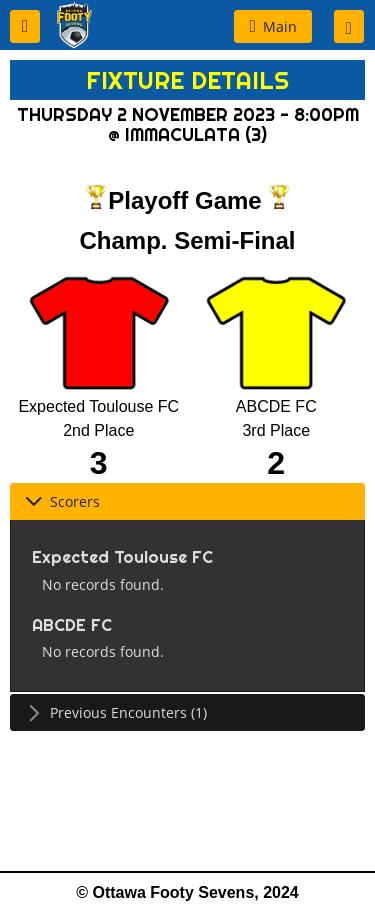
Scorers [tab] (62, 501)
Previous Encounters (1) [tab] (116, 712)
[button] (25, 26)
